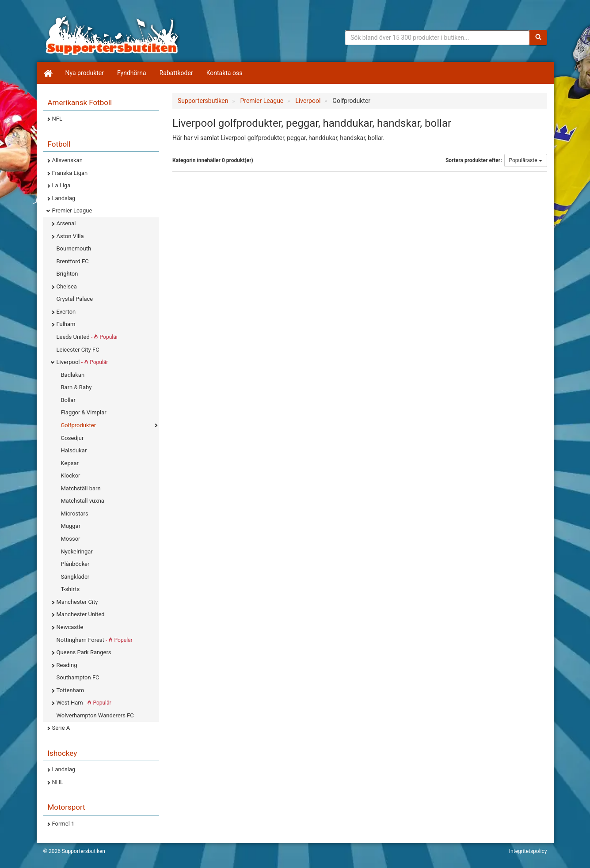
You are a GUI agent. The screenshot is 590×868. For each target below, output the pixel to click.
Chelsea (67, 286)
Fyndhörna (132, 73)
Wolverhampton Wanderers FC (95, 715)
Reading (67, 665)
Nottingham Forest (95, 640)
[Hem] (48, 73)
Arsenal (66, 223)
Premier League (72, 210)
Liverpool (82, 362)
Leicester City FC (78, 350)
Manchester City (77, 602)
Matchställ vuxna (83, 501)
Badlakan (73, 375)
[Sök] (538, 38)
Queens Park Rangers (84, 652)
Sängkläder (75, 577)
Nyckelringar (77, 552)
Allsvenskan (67, 160)
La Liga (61, 185)
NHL (58, 782)
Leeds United (87, 337)
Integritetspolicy (528, 851)
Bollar (68, 400)
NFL (57, 119)
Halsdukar (74, 450)
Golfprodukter (79, 425)
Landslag (64, 198)
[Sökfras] (437, 38)
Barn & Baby (76, 387)
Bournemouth (74, 248)
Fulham (66, 324)
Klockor (71, 476)
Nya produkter (85, 73)
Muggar (71, 526)
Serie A (61, 728)
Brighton (67, 274)
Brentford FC (73, 261)
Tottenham (70, 690)
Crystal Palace (75, 299)
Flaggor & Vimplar (84, 412)
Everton (66, 312)
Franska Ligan (70, 173)
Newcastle (70, 627)
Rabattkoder (176, 73)
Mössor (71, 539)
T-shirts (70, 589)
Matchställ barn (81, 488)
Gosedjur (72, 438)
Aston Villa (70, 236)
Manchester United (81, 614)
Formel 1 (63, 824)
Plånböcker (75, 564)
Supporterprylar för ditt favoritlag (112, 35)
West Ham (84, 703)
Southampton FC (78, 677)
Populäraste (526, 160)
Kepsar (70, 463)
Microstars (75, 514)
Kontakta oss (225, 73)
